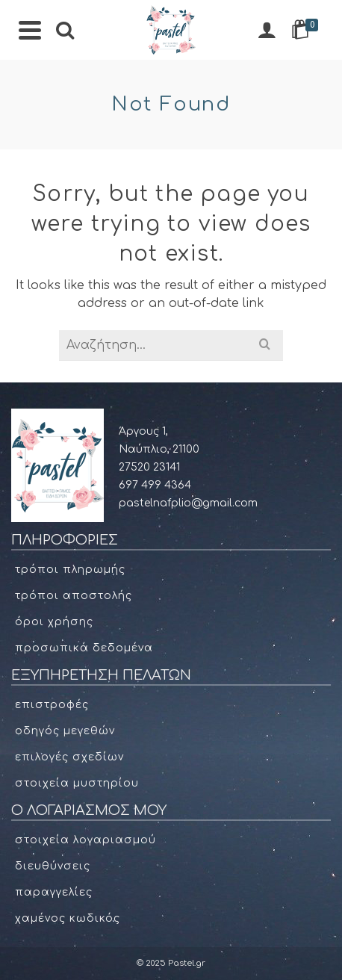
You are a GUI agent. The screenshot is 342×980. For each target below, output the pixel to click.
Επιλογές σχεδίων (69, 757)
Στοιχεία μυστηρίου (77, 783)
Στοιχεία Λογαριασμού (85, 840)
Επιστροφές (52, 705)
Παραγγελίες (54, 892)
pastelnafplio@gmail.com (188, 503)
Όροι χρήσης (54, 622)
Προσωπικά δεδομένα (84, 648)
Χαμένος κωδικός (68, 918)
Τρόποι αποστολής (74, 596)
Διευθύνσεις (53, 866)
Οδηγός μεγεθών (65, 731)
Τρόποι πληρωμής (70, 570)
